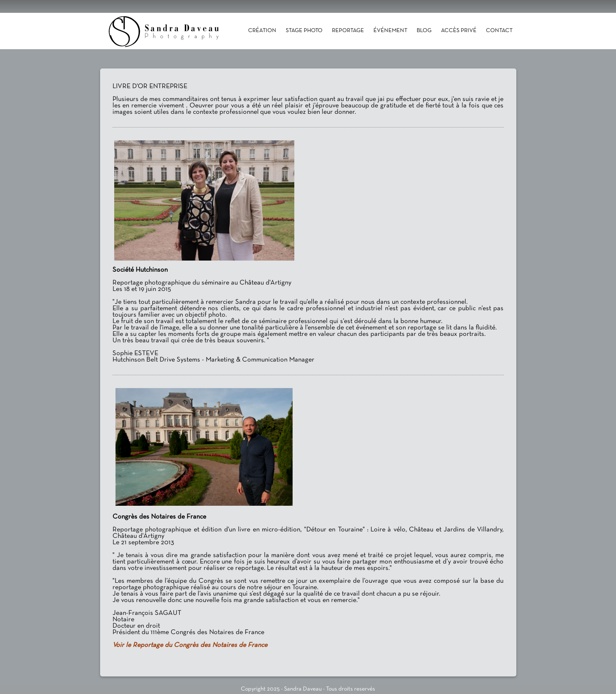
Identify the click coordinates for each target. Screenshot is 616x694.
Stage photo (304, 31)
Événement (390, 31)
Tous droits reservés (351, 689)
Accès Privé (459, 31)
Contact (499, 31)
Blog (424, 31)
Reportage (348, 31)
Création (262, 31)
